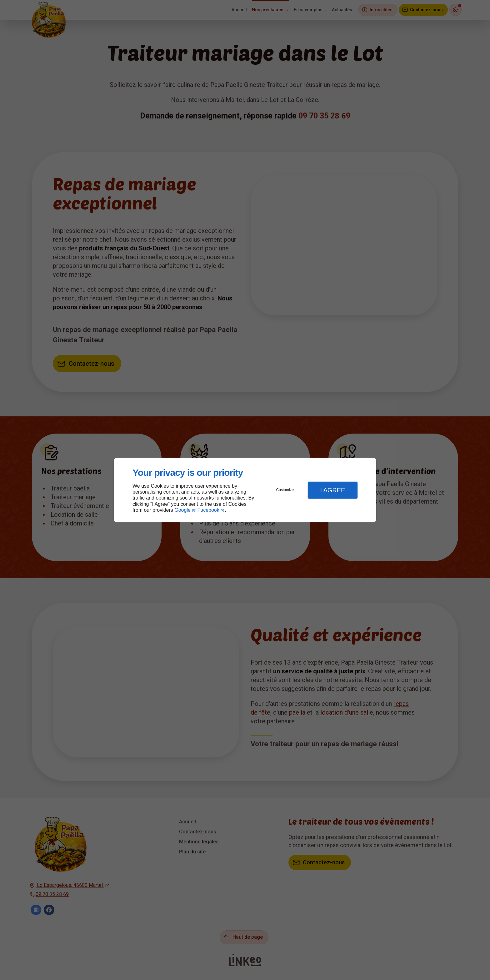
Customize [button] (285, 490)
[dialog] (245, 490)
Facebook (208, 510)
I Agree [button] (332, 490)
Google (182, 510)
